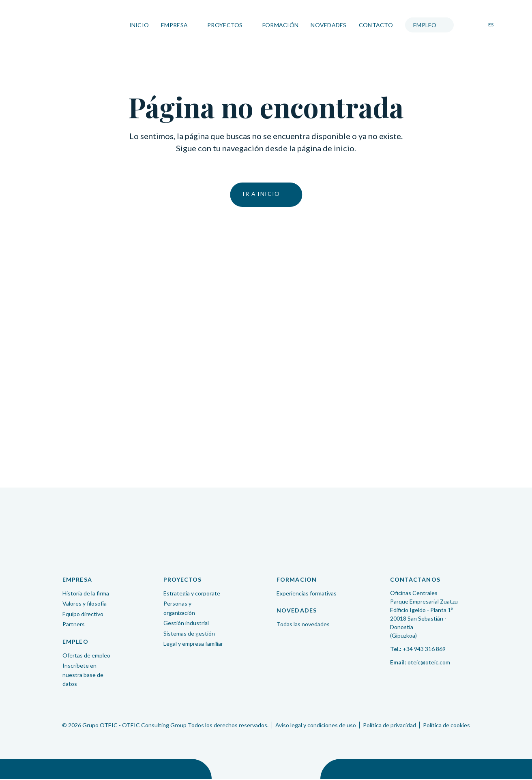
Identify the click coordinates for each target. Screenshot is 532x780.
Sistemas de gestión (189, 634)
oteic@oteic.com (429, 663)
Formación (279, 25)
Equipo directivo (83, 615)
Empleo (424, 25)
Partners (74, 625)
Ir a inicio (261, 194)
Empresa (173, 25)
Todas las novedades (303, 625)
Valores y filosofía (85, 604)
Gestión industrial (186, 624)
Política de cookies (446, 726)
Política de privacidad (389, 726)
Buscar (469, 25)
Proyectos (224, 25)
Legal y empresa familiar (193, 644)
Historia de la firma (86, 594)
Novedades (327, 25)
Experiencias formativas (307, 594)
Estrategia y (192, 594)
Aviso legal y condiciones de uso (316, 726)
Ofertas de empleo (86, 656)
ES (489, 25)
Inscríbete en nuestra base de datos (83, 675)
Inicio (138, 25)
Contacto (375, 25)
